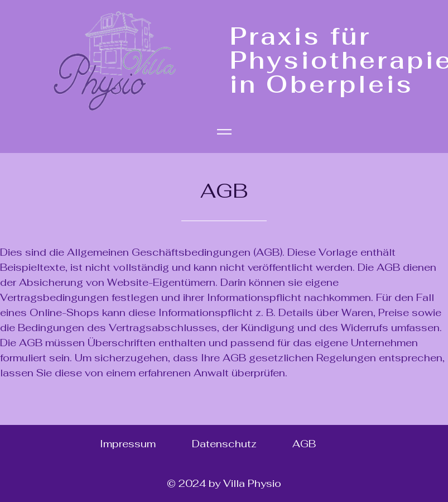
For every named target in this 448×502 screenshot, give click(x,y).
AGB (304, 444)
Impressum (128, 444)
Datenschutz (224, 444)
